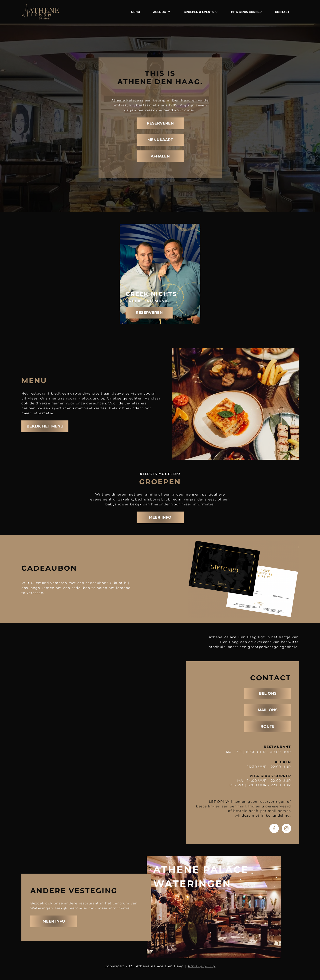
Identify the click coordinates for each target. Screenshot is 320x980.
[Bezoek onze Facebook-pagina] (274, 828)
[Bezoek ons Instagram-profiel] (286, 828)
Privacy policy (202, 966)
